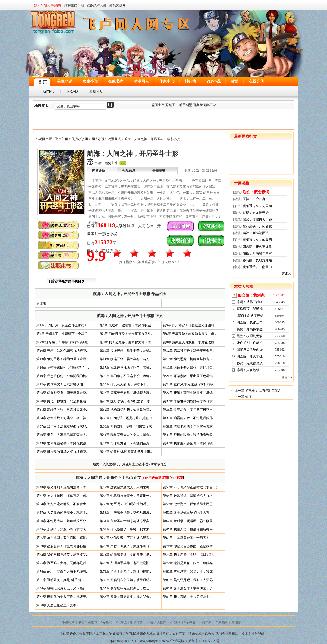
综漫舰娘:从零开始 (250, 316)
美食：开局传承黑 (250, 329)
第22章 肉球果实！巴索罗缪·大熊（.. (62, 384)
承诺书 (41, 303)
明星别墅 (186, 105)
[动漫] (237, 199)
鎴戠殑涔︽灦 (97, 5)
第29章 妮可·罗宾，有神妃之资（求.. (126, 401)
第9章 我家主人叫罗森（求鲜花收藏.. (189, 342)
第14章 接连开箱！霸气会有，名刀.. (125, 359)
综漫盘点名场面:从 (250, 350)
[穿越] (237, 267)
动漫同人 (114, 139)
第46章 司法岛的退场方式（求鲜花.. (62, 452)
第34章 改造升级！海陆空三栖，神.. (62, 418)
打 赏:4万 (60, 246)
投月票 (56, 256)
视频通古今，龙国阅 (257, 206)
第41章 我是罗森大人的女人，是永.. (125, 435)
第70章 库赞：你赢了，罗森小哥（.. (125, 546)
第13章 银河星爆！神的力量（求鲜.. (62, 359)
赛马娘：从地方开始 (257, 260)
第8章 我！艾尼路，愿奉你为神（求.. (126, 342)
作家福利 (222, 622)
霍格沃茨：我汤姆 (250, 309)
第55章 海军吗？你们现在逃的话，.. (125, 504)
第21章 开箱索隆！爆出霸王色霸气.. (189, 376)
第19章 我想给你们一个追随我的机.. (62, 376)
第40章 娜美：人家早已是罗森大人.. (62, 435)
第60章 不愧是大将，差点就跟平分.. (62, 521)
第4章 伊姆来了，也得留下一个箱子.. (63, 334)
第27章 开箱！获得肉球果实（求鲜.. (189, 393)
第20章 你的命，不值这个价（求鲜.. (125, 376)
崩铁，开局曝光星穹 (257, 253)
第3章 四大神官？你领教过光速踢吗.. (189, 325)
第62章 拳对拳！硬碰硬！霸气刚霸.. (189, 521)
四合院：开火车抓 (250, 356)
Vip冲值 (121, 622)
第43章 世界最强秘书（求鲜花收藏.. (62, 443)
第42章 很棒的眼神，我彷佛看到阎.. (189, 435)
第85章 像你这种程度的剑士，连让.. (125, 588)
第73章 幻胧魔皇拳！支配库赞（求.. (125, 555)
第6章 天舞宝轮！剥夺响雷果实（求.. (189, 334)
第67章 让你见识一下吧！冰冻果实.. (125, 538)
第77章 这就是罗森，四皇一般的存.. (189, 563)
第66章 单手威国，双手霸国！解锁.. (62, 538)
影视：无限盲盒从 (250, 363)
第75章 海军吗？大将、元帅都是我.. (62, 563)
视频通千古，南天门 (257, 267)
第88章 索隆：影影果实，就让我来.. (125, 597)
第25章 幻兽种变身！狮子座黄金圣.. (62, 393)
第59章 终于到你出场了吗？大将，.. (189, 513)
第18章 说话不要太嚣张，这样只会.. (189, 367)
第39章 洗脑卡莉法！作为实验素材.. (189, 426)
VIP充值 (177, 478)
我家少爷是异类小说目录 (67, 281)
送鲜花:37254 (63, 226)
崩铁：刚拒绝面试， (257, 233)
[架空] (237, 206)
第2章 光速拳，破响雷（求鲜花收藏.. (126, 325)
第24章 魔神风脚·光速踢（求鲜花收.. (189, 384)
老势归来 (111, 163)
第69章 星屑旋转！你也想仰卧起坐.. (62, 546)
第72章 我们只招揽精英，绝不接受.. (62, 555)
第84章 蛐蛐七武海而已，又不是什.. (62, 588)
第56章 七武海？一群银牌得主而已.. (189, 504)
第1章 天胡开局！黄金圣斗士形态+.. (62, 325)
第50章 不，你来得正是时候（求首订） (191, 487)
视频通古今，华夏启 (257, 240)
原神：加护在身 (254, 199)
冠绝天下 (172, 105)
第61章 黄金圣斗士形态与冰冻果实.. (125, 521)
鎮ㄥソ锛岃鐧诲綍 (48, 5)
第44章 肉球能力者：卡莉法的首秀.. (125, 443)
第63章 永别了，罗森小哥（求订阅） (63, 529)
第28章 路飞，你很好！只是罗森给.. (62, 401)
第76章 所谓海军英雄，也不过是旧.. (125, 563)
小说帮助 (68, 622)
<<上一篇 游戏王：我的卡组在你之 (256, 391)
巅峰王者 (210, 105)
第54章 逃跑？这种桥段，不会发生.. (62, 504)
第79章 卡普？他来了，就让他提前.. (125, 571)
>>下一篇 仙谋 (241, 397)
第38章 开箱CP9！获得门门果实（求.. (127, 426)
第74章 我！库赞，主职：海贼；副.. (189, 555)
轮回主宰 (158, 105)
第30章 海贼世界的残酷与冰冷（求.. (189, 401)
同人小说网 (167, 22)
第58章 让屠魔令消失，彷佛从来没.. (125, 513)
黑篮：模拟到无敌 (250, 336)
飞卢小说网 (80, 139)
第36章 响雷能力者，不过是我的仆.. (189, 418)
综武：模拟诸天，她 (257, 219)
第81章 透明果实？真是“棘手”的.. (60, 580)
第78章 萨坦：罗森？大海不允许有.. (62, 571)
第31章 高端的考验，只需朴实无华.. (62, 410)
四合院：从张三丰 (250, 322)
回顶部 (236, 622)
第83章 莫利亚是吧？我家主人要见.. (189, 580)
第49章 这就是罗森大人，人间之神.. (125, 487)
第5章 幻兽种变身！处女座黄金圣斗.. (126, 334)
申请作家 (137, 622)
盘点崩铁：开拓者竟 (257, 226)
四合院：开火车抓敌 (257, 247)
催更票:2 (59, 236)
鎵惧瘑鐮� (118, 5)
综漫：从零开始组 (250, 302)
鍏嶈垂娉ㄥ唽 (74, 5)
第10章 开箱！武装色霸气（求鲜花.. (62, 351)
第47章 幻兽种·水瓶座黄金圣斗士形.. (126, 452)
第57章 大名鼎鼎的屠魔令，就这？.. (62, 513)
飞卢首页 (62, 139)
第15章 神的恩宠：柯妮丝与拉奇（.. (189, 359)
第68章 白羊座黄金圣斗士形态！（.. (189, 538)
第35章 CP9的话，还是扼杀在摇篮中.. (127, 418)
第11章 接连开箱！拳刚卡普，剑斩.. (125, 351)
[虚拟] (237, 192)
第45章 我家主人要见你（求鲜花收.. (189, 443)
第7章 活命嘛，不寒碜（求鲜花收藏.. (63, 342)
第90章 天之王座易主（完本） (58, 605)
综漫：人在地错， (250, 370)
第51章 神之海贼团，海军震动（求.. (62, 496)
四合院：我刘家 (251, 295)
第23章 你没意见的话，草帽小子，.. (125, 384)
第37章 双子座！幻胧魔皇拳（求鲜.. (62, 426)
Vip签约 (107, 622)
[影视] (237, 213)
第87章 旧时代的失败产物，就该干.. (62, 597)
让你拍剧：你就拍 (250, 343)
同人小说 (98, 139)
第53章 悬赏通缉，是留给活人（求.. (189, 496)
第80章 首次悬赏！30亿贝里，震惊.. (189, 571)
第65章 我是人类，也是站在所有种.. (189, 529)
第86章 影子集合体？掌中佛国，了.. (189, 588)
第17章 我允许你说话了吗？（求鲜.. (125, 367)
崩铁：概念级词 (256, 192)
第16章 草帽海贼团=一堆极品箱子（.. (63, 367)
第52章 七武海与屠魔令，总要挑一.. (125, 496)
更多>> (287, 274)
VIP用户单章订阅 (155, 478)
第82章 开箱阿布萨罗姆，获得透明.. (125, 580)
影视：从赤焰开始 (256, 213)
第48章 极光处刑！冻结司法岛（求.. (62, 487)
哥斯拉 (198, 105)
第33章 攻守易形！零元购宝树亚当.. (189, 410)
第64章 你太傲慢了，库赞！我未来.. (125, 529)
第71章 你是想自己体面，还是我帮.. (189, 546)
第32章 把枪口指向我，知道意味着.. (125, 410)
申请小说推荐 (88, 622)
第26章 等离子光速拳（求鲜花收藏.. (125, 393)
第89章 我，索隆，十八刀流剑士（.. (189, 597)
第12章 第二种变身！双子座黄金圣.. (189, 351)
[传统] (237, 219)
